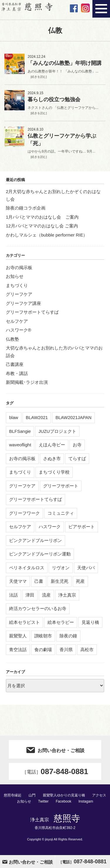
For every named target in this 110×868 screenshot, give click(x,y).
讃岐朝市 (43, 636)
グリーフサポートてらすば (32, 312)
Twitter (43, 801)
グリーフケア (19, 294)
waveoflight (20, 445)
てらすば (77, 459)
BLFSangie (20, 431)
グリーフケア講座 (23, 303)
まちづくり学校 (54, 472)
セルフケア (17, 321)
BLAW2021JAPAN (73, 417)
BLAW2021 (37, 417)
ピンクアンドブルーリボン (35, 540)
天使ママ (18, 581)
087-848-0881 (55, 771)
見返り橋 (90, 622)
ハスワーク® (18, 330)
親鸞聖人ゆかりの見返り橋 (64, 795)
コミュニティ (61, 513)
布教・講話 (17, 373)
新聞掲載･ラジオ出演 (27, 382)
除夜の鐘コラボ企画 (26, 208)
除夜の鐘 (68, 636)
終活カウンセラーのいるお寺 (38, 608)
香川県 (66, 650)
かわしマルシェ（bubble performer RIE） (47, 235)
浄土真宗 (67, 595)
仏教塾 (12, 339)
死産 (80, 581)
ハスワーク (50, 527)
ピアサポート (82, 527)
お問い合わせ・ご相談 (55, 749)
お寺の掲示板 (19, 267)
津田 (30, 595)
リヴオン (61, 568)
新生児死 (60, 581)
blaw (14, 417)
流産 (46, 595)
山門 (32, 795)
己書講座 (15, 364)
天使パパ (86, 568)
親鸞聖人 (18, 636)
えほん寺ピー (52, 445)
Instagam (86, 801)
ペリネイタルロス (27, 568)
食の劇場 (43, 650)
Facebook (64, 801)
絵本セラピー (61, 622)
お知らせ (15, 276)
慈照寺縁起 (13, 795)
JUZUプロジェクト (57, 431)
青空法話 (18, 650)
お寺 (77, 445)
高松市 (87, 650)
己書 (39, 581)
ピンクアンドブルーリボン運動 (40, 554)
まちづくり (17, 285)
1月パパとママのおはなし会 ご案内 (42, 217)
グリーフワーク (24, 513)
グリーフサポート (61, 486)
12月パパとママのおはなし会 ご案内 (42, 226)
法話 (13, 595)
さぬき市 (52, 459)
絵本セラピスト (24, 622)
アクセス (99, 795)
